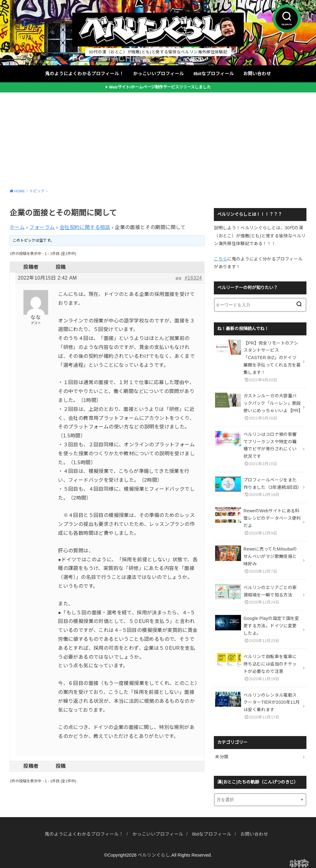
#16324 (193, 278)
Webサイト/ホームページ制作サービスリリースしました (160, 87)
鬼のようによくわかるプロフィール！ (84, 74)
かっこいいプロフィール (158, 74)
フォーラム (42, 227)
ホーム (17, 227)
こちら (220, 259)
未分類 (222, 757)
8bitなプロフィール (214, 74)
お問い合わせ (257, 74)
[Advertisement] (158, 138)
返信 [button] (179, 278)
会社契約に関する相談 (85, 227)
